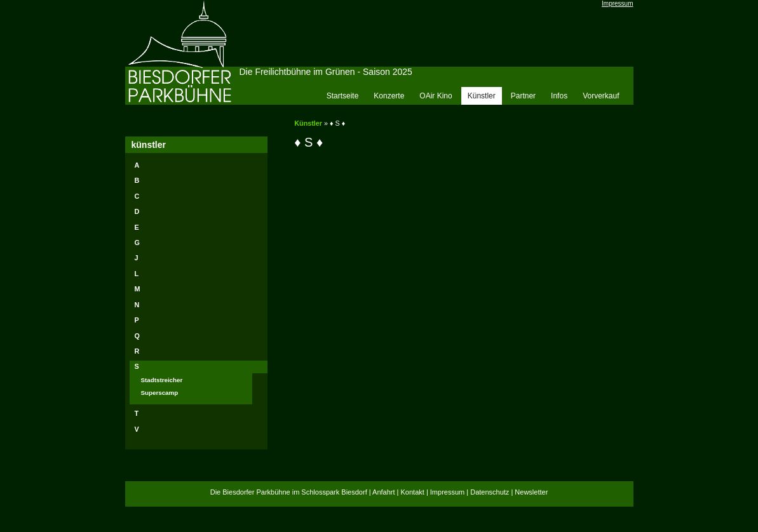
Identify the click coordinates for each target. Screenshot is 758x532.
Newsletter (531, 492)
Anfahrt (383, 492)
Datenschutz (490, 492)
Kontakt (413, 492)
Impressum (617, 3)
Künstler (308, 123)
